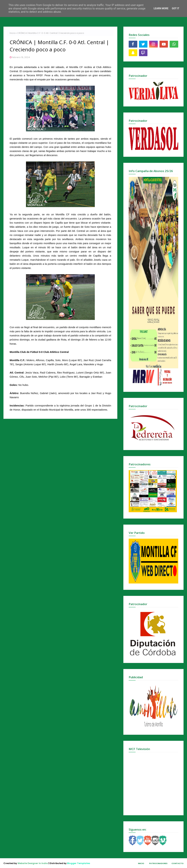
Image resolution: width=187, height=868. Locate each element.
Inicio (12, 33)
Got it (176, 8)
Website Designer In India (33, 863)
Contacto (178, 863)
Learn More (161, 8)
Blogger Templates (79, 863)
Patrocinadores (158, 863)
